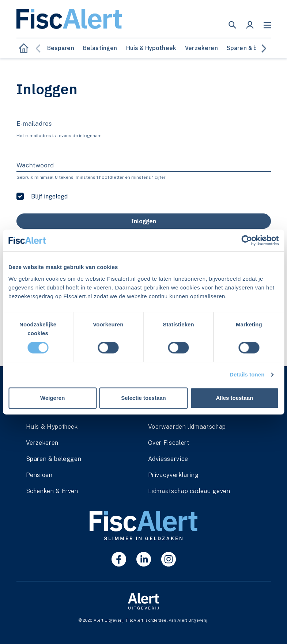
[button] (232, 25)
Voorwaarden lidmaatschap (187, 427)
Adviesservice (168, 459)
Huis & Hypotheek (151, 48)
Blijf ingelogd (49, 196)
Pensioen (39, 475)
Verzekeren (201, 48)
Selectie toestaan (143, 398)
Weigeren (52, 398)
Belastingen (100, 48)
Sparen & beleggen (254, 48)
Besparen (61, 48)
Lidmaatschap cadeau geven (189, 491)
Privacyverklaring (173, 475)
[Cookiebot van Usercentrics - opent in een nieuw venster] (247, 240)
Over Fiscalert (169, 443)
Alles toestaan (234, 398)
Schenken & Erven (52, 491)
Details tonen (247, 374)
